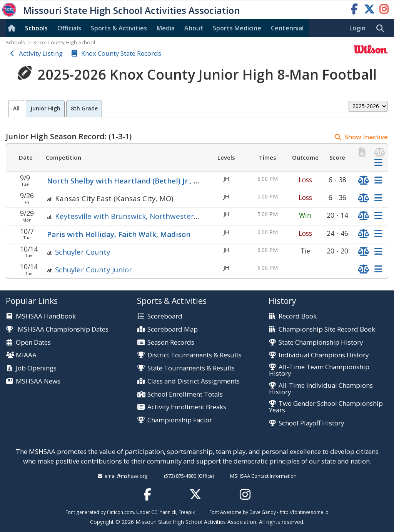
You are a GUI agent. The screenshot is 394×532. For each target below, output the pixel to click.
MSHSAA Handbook (46, 316)
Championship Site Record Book (327, 329)
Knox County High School (64, 42)
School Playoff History (311, 423)
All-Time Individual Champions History (321, 389)
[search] (382, 28)
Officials (69, 28)
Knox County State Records (121, 53)
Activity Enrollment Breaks (187, 407)
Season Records (171, 343)
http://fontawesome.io (304, 512)
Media (166, 28)
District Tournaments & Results (194, 355)
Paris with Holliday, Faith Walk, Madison (119, 234)
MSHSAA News (38, 381)
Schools (36, 28)
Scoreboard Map (173, 329)
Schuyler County (83, 252)
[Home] (13, 28)
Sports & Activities (119, 28)
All (16, 108)
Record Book (298, 316)
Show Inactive (366, 137)
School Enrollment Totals (185, 394)
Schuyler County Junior (93, 269)
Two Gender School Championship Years (326, 407)
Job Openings (36, 368)
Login (357, 28)
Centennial (287, 28)
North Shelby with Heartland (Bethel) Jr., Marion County (147, 181)
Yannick (168, 512)
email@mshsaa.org (126, 476)
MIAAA (26, 355)
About (194, 28)
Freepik (187, 512)
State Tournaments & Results (191, 368)
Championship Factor (180, 420)
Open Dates (33, 343)
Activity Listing (41, 53)
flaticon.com (120, 512)
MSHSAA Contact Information (263, 476)
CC (154, 512)
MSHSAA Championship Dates (57, 329)
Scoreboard (165, 316)
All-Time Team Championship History (319, 370)
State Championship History (321, 343)
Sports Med (237, 28)
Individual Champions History (324, 355)
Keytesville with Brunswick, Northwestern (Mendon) (144, 216)
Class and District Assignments (194, 381)
